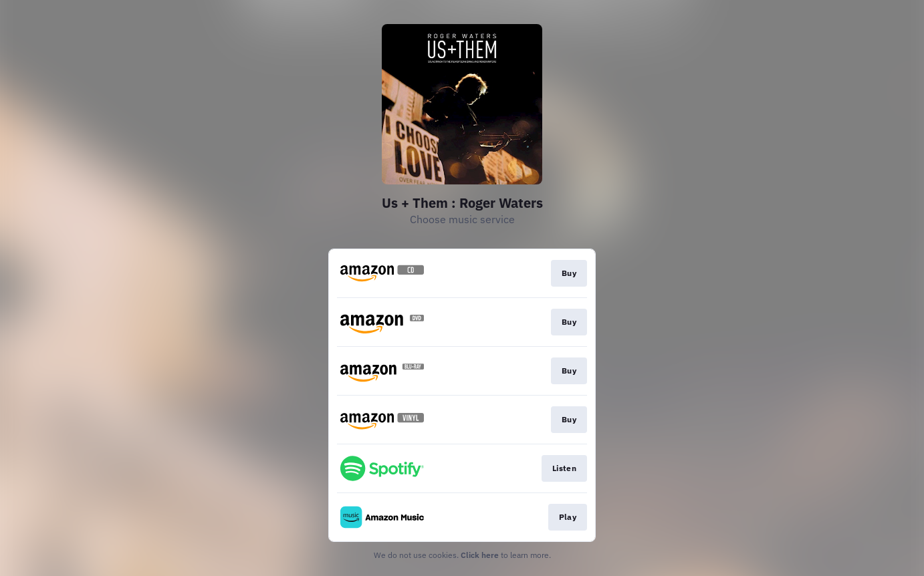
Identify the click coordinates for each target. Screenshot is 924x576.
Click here (480, 555)
